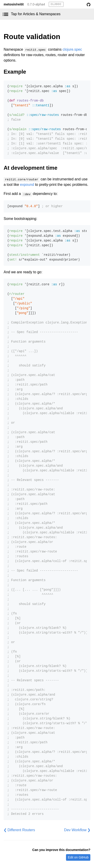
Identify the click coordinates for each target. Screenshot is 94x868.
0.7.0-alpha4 (36, 4)
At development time (30, 168)
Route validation (32, 37)
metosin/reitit (14, 4)
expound (27, 185)
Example (15, 72)
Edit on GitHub (78, 857)
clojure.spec (72, 49)
